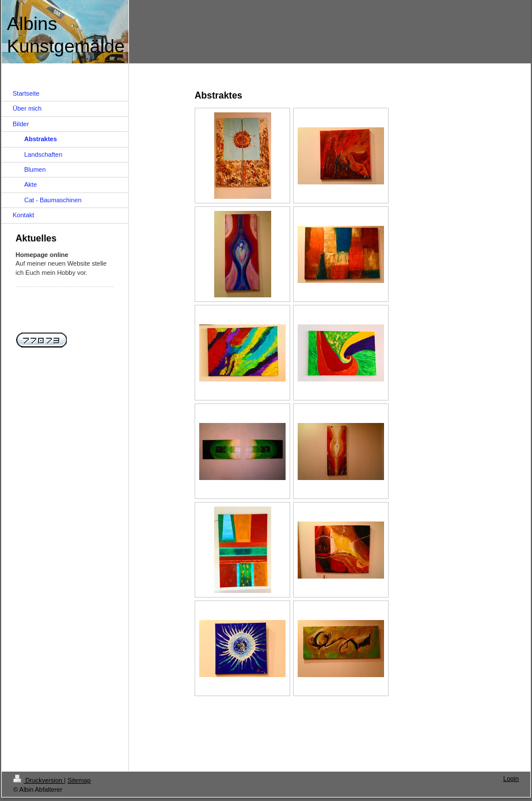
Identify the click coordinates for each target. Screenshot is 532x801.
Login (511, 779)
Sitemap (79, 780)
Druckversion (39, 780)
